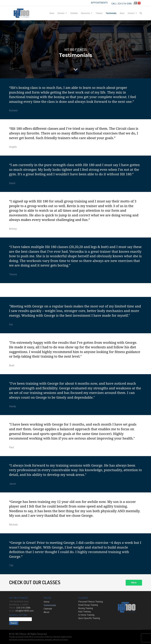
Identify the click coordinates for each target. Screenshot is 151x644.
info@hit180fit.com (24, 611)
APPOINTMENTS (99, 3)
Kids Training (84, 612)
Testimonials (111, 13)
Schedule (74, 13)
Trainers (99, 13)
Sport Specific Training (89, 618)
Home (52, 13)
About (122, 13)
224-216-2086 (125, 4)
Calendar (48, 609)
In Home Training (86, 615)
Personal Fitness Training (91, 602)
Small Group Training (88, 605)
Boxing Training (86, 608)
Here (134, 583)
